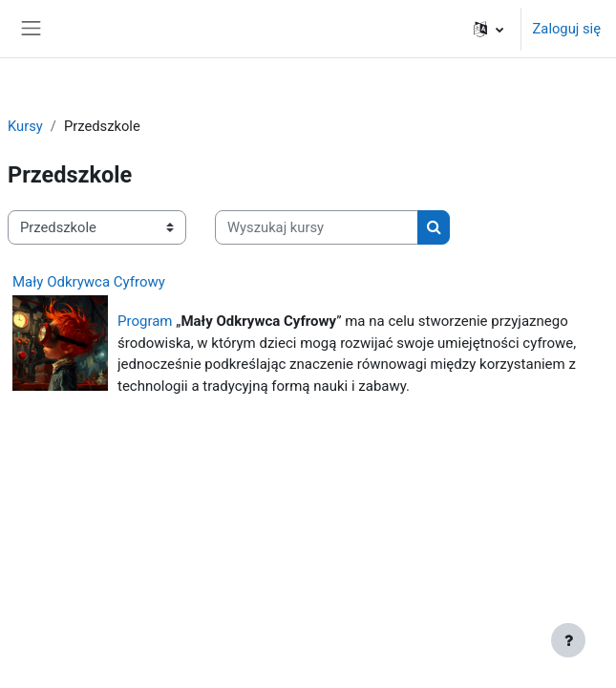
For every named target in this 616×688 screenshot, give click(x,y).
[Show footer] (568, 640)
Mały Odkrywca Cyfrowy (89, 282)
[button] (489, 29)
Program (145, 321)
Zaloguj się (567, 29)
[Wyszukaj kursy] (317, 227)
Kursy (25, 126)
